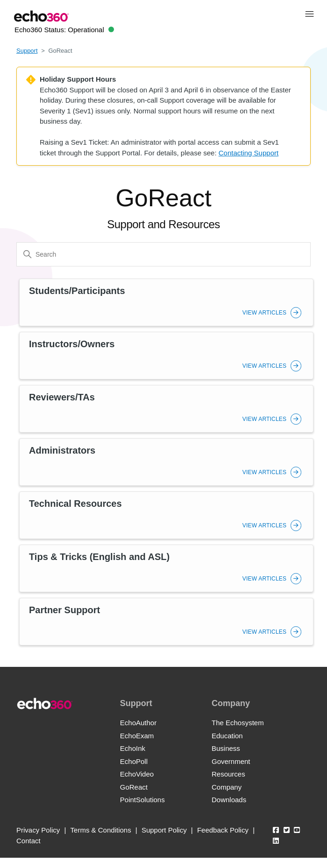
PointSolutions (142, 800)
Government (231, 761)
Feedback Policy (223, 830)
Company (227, 787)
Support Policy (164, 830)
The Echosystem (238, 723)
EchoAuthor (138, 723)
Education (227, 736)
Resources (228, 774)
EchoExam (137, 736)
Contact (28, 841)
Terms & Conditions (101, 830)
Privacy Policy (38, 830)
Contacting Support (249, 153)
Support (27, 51)
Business (226, 748)
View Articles (272, 313)
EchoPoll (134, 761)
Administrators (62, 450)
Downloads (229, 800)
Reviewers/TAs (62, 397)
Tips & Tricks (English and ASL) (99, 557)
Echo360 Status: (64, 30)
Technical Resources (75, 504)
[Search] (163, 254)
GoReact (134, 787)
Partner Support (64, 610)
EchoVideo (137, 774)
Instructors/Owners (72, 344)
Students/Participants (77, 291)
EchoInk (133, 748)
